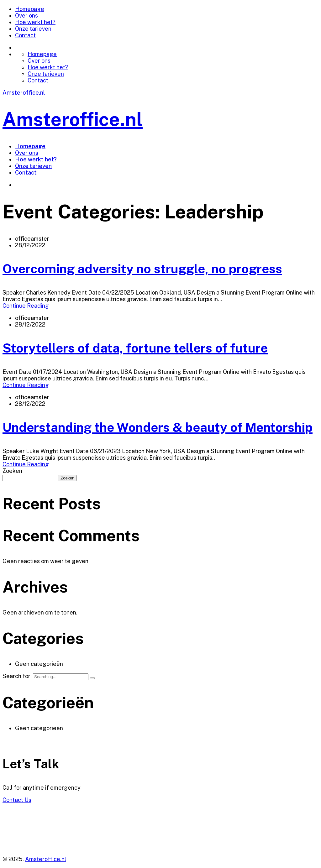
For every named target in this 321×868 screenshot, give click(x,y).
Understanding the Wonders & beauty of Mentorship (158, 427)
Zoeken (12, 471)
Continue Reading (26, 306)
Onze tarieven (33, 29)
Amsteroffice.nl (24, 93)
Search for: (18, 676)
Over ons (26, 16)
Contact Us (17, 800)
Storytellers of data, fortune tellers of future (135, 348)
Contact (25, 35)
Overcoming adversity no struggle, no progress (142, 269)
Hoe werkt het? (35, 22)
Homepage (30, 9)
